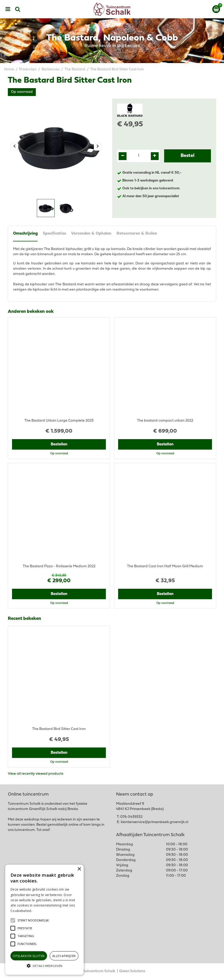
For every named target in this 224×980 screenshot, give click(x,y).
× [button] (79, 869)
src (18, 9)
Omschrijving (25, 234)
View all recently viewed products (36, 774)
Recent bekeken (24, 619)
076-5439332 (131, 817)
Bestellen (59, 445)
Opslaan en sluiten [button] (29, 956)
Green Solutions (132, 972)
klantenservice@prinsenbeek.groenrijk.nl (154, 822)
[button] (33, 920)
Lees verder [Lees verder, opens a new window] (42, 911)
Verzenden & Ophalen (91, 234)
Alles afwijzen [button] (64, 956)
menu (8, 9)
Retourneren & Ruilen (137, 234)
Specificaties (54, 234)
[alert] (44, 920)
